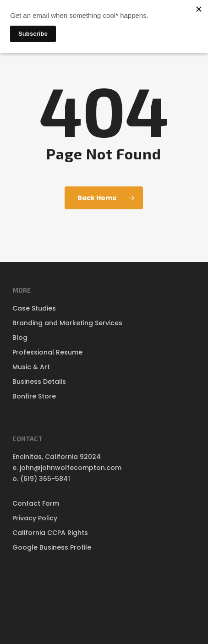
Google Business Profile (52, 547)
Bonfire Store (34, 396)
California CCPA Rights (50, 533)
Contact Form (36, 503)
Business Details (39, 382)
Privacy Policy (35, 518)
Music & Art (31, 367)
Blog (20, 338)
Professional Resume (47, 352)
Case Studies (34, 308)
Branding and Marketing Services (67, 323)
